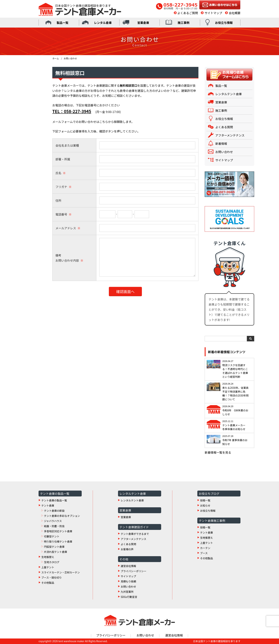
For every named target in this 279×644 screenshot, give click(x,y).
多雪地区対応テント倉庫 (58, 531)
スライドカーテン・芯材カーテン (61, 572)
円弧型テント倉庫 (54, 547)
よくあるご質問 (188, 13)
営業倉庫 (143, 23)
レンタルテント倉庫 (229, 94)
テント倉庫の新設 (54, 511)
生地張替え (48, 557)
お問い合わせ (224, 152)
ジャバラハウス (53, 521)
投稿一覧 (205, 500)
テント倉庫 (48, 505)
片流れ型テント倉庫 (55, 552)
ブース (204, 553)
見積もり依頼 (128, 581)
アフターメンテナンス (230, 135)
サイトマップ (213, 13)
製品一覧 (62, 23)
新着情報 (221, 143)
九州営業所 (127, 592)
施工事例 (184, 23)
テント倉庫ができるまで (135, 534)
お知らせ (205, 505)
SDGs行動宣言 (129, 597)
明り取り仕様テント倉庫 (58, 541)
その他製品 (48, 583)
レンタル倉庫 (103, 23)
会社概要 (235, 13)
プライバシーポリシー (134, 571)
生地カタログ (52, 562)
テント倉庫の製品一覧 (54, 500)
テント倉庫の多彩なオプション (62, 516)
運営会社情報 (128, 566)
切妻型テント (52, 536)
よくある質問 (224, 127)
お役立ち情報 (224, 23)
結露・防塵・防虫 (54, 526)
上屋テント (48, 567)
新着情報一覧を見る (218, 452)
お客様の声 (127, 549)
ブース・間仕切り (51, 577)
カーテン (205, 548)
